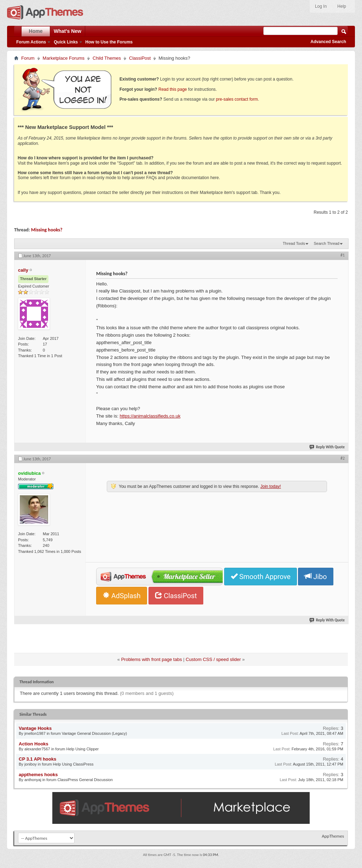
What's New (68, 31)
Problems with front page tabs (152, 659)
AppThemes (333, 836)
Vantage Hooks (35, 728)
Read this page (173, 89)
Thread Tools (294, 243)
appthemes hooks (38, 775)
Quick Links (66, 42)
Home (36, 31)
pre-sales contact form (237, 99)
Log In (321, 6)
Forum (28, 58)
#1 (343, 255)
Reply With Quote (327, 447)
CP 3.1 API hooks (37, 759)
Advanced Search (328, 42)
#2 (343, 458)
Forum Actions (31, 42)
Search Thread (326, 243)
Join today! (270, 486)
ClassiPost (140, 58)
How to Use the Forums (109, 42)
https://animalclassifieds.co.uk (150, 416)
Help (342, 6)
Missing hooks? (47, 230)
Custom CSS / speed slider (213, 659)
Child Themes (107, 58)
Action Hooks (34, 744)
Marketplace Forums (64, 58)
